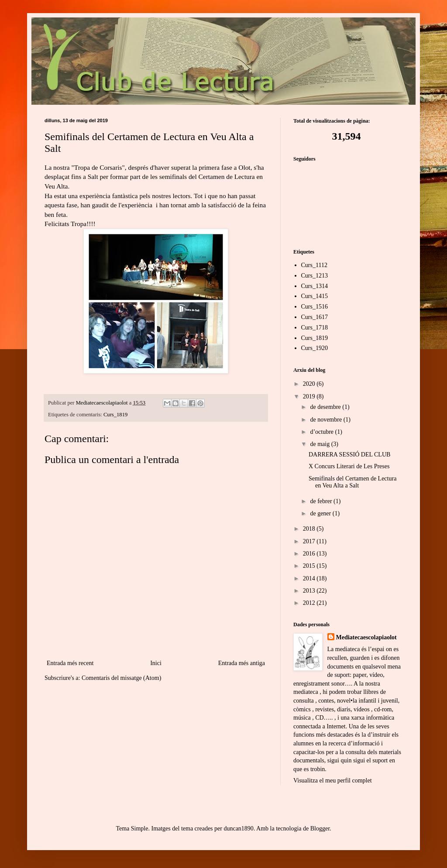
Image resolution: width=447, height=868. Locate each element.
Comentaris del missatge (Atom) (121, 678)
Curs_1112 (314, 265)
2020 (310, 384)
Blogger (320, 829)
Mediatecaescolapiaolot (366, 637)
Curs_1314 (315, 286)
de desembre (326, 407)
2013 (310, 591)
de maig (320, 444)
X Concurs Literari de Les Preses (349, 466)
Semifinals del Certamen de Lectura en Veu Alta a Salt (352, 482)
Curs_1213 (315, 276)
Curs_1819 (115, 415)
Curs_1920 (315, 348)
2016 (310, 554)
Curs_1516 (315, 307)
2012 (310, 603)
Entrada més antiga (242, 663)
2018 (310, 529)
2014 (310, 578)
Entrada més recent (70, 663)
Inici (156, 663)
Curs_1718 (315, 328)
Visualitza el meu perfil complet (333, 781)
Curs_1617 (315, 317)
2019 (310, 396)
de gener (321, 513)
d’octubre (322, 432)
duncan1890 (238, 829)
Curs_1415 (315, 296)
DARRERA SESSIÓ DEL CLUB (349, 455)
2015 (310, 566)
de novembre (327, 420)
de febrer (322, 501)
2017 (310, 541)
